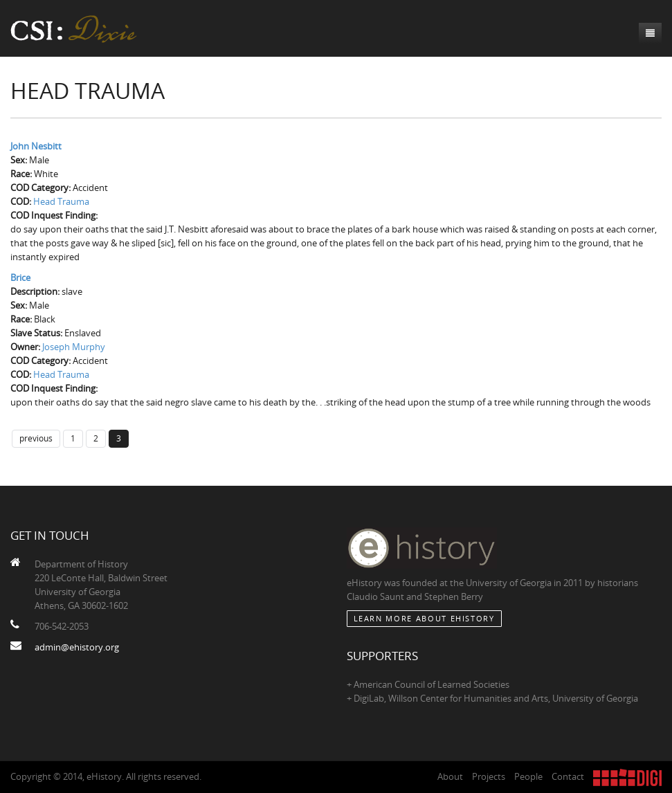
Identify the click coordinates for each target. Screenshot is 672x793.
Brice (20, 277)
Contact (568, 776)
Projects (489, 776)
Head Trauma (61, 201)
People (528, 776)
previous (36, 438)
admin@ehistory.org (77, 647)
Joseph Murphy (74, 347)
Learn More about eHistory (424, 618)
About (450, 776)
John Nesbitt (36, 146)
